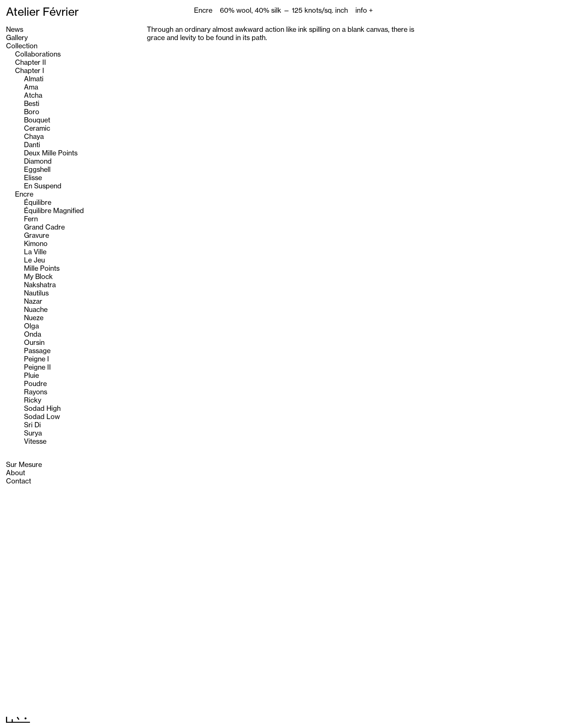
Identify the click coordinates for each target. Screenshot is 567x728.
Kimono (36, 243)
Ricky (33, 400)
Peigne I (37, 359)
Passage (37, 351)
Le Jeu (34, 260)
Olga (31, 326)
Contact (19, 481)
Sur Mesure (24, 464)
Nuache (36, 309)
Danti (32, 145)
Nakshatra (40, 285)
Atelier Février (42, 12)
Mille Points (42, 268)
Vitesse (35, 441)
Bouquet (37, 120)
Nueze (34, 318)
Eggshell (37, 169)
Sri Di (32, 425)
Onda (33, 334)
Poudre (35, 383)
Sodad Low (42, 416)
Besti (32, 103)
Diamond (38, 161)
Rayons (36, 392)
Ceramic (37, 128)
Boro (32, 112)
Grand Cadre (44, 227)
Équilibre (38, 202)
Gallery (17, 37)
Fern (31, 219)
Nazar (33, 301)
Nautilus (36, 293)
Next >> (304, 718)
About (16, 473)
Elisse (33, 178)
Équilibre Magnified (54, 210)
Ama (31, 87)
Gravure (37, 235)
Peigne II (37, 367)
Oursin (34, 342)
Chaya (34, 136)
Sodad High (42, 408)
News (15, 29)
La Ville (35, 252)
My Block (38, 276)
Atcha (33, 95)
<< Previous (269, 718)
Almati (34, 79)
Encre (24, 194)
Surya (33, 433)
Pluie (31, 375)
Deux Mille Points (51, 153)
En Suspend (43, 186)
